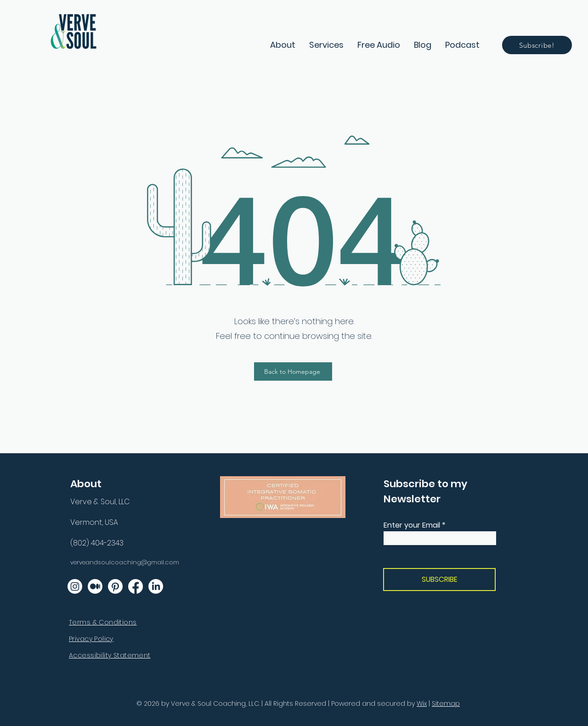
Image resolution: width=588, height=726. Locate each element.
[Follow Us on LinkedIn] (156, 586)
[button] (326, 45)
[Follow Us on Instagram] (75, 586)
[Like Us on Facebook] (136, 586)
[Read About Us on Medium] (95, 586)
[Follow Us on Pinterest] (115, 586)
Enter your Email (412, 525)
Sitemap (446, 703)
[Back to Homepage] (293, 371)
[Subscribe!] (537, 45)
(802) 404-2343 (97, 543)
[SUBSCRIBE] (439, 580)
